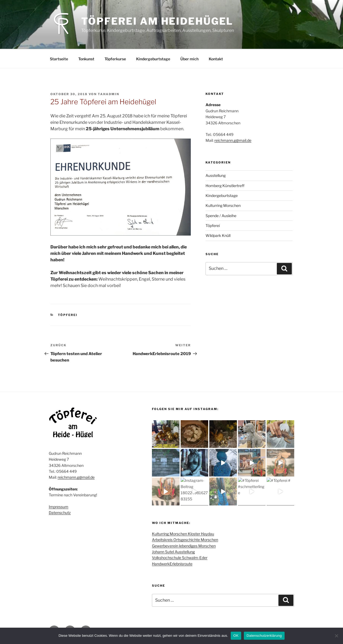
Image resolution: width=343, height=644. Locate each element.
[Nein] (336, 636)
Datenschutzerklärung (264, 636)
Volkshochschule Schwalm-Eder (180, 558)
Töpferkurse (115, 59)
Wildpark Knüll (218, 235)
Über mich (189, 59)
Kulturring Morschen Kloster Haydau (183, 534)
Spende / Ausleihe (221, 216)
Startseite (59, 59)
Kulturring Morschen (223, 205)
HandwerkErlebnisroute (172, 564)
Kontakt (216, 59)
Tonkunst (86, 59)
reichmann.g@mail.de (233, 140)
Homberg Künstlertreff (225, 186)
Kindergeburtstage (153, 59)
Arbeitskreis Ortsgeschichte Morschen (185, 540)
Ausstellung (216, 175)
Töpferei (68, 315)
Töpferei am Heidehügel (157, 21)
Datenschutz (60, 513)
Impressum (59, 507)
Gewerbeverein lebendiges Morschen (184, 546)
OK (236, 636)
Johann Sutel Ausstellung (173, 552)
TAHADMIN (109, 94)
